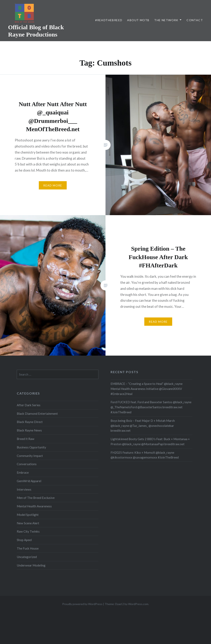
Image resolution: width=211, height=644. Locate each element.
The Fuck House (28, 548)
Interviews (24, 489)
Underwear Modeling (31, 565)
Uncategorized (27, 557)
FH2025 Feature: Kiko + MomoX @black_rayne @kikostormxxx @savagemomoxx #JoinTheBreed (145, 455)
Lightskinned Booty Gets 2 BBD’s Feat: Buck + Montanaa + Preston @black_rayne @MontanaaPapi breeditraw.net (150, 441)
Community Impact (30, 456)
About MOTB (138, 20)
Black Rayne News (29, 430)
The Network (166, 20)
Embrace (23, 472)
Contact (195, 20)
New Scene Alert (28, 523)
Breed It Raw (26, 439)
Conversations (27, 464)
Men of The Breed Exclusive (36, 498)
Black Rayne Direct (30, 422)
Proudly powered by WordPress (82, 604)
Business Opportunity (31, 447)
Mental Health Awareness (34, 506)
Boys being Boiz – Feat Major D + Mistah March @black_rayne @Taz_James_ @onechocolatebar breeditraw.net (143, 426)
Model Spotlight (28, 515)
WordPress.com (138, 604)
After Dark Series (29, 405)
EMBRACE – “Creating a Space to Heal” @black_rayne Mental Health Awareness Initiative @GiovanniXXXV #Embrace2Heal (147, 389)
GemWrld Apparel (29, 481)
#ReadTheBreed (109, 20)
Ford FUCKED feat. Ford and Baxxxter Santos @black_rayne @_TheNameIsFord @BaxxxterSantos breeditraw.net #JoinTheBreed (151, 407)
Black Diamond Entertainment (37, 414)
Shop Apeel (24, 540)
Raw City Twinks (28, 531)
